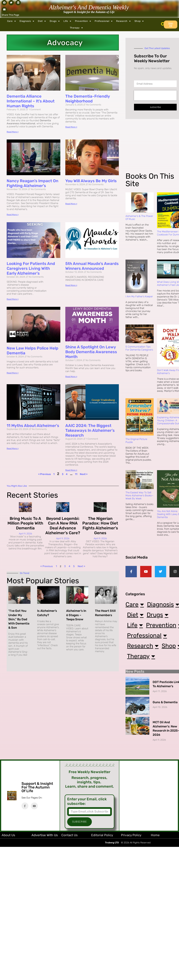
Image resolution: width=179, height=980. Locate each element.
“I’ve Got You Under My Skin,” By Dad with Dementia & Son (19, 619)
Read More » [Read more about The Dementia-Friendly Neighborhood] (71, 127)
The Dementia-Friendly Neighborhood (88, 99)
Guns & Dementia (165, 750)
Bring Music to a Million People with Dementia (25, 523)
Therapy (76, 28)
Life (67, 21)
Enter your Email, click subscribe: (87, 849)
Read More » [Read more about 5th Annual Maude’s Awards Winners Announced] (71, 285)
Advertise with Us (45, 883)
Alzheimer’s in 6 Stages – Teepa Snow (76, 615)
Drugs (55, 21)
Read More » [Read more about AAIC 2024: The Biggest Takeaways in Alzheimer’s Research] (71, 470)
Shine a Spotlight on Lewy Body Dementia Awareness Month (91, 352)
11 (76, 474)
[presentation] (155, 95)
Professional (104, 21)
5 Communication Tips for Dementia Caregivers (139, 348)
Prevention (83, 21)
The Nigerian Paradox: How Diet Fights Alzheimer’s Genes (100, 526)
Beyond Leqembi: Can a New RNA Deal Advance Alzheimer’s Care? (63, 526)
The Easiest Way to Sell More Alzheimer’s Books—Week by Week (139, 496)
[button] (4, 3)
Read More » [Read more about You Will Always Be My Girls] (71, 204)
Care (12, 21)
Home (155, 883)
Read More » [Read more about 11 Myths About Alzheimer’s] (13, 448)
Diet (42, 21)
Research (123, 21)
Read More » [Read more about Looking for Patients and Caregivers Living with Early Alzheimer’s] (13, 299)
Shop (139, 21)
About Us (8, 883)
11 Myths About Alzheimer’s (33, 426)
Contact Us (69, 883)
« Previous (44, 474)
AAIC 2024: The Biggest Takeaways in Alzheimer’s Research (90, 430)
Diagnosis (27, 21)
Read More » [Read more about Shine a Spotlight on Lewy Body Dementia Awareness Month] (71, 377)
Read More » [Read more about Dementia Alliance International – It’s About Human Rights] (13, 132)
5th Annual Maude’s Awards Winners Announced (92, 266)
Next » (84, 474)
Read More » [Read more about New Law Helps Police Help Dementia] (13, 373)
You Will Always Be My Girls (91, 181)
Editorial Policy (102, 883)
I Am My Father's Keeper (139, 296)
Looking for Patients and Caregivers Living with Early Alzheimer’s (31, 268)
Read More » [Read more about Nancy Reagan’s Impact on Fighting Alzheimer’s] (13, 215)
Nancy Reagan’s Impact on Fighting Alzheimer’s (32, 183)
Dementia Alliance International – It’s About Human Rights (31, 101)
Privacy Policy (131, 883)
